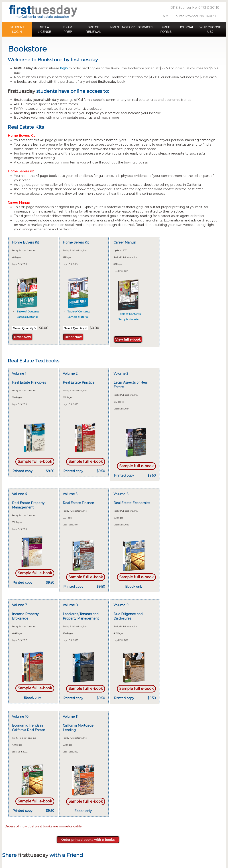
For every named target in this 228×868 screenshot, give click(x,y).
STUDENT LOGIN (17, 29)
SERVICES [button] (146, 27)
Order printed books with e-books (88, 840)
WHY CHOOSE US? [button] (210, 29)
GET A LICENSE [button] (45, 29)
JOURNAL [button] (186, 27)
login (64, 68)
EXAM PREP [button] (68, 29)
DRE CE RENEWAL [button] (93, 29)
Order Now (22, 337)
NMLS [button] (115, 27)
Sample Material (27, 317)
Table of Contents (28, 311)
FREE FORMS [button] (166, 29)
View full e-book (128, 339)
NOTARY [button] (128, 27)
